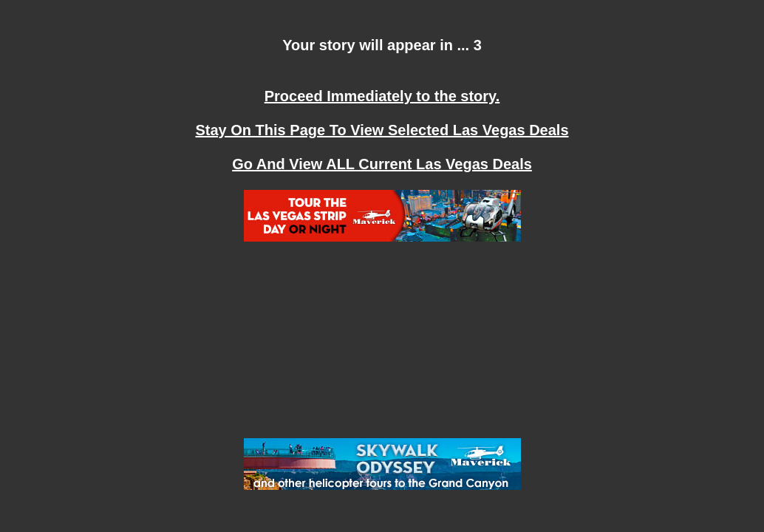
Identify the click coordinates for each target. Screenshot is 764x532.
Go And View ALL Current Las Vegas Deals (382, 164)
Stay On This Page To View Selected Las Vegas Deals (382, 130)
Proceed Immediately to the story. (382, 96)
